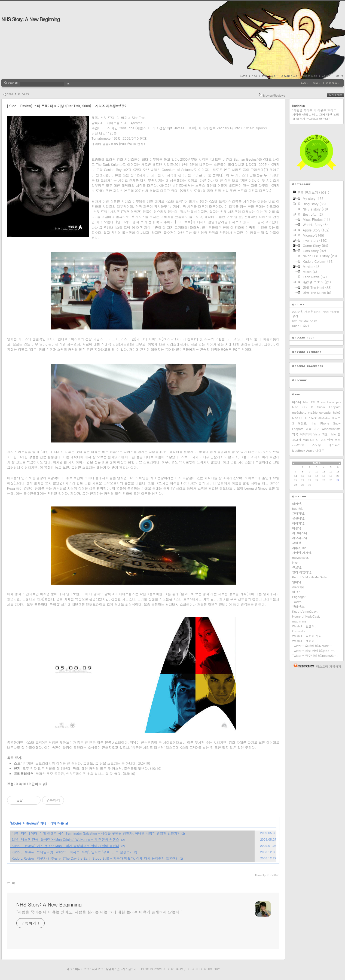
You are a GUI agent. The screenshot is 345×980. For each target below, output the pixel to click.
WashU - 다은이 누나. (308, 636)
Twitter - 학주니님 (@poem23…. (315, 656)
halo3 (337, 412)
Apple (310, 451)
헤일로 (302, 423)
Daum (179, 969)
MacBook (299, 451)
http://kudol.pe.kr (304, 321)
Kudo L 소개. (301, 326)
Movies (16, 823)
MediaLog (268, 76)
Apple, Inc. (300, 548)
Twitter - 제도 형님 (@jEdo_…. (314, 651)
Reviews (32, 823)
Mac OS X (311, 402)
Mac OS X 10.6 (314, 440)
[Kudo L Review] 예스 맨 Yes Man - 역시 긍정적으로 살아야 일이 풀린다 (65, 846)
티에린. (297, 504)
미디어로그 (82, 969)
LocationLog (289, 76)
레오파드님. (300, 538)
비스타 (297, 402)
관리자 (121, 969)
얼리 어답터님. (302, 572)
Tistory (214, 969)
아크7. (297, 592)
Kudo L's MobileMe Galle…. (312, 577)
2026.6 (317, 463)
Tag (254, 76)
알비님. (297, 582)
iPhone (324, 423)
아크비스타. (300, 533)
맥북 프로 (334, 440)
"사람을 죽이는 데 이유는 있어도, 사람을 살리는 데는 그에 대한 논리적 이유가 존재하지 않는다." (99, 912)
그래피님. (299, 513)
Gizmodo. (299, 631)
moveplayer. (301, 558)
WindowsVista (331, 429)
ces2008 (298, 445)
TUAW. (297, 602)
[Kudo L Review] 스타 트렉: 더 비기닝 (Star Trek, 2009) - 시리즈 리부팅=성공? (67, 106)
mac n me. (300, 621)
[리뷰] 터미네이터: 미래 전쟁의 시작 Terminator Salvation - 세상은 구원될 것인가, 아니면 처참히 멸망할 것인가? (95, 833)
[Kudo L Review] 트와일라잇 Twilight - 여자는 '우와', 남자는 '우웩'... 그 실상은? (71, 852)
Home (245, 76)
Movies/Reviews (274, 95)
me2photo (299, 412)
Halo (333, 434)
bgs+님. (298, 509)
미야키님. (299, 523)
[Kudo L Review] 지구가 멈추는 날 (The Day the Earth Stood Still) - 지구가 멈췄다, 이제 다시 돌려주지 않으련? (94, 858)
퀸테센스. (299, 607)
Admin (326, 76)
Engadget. (299, 597)
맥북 (295, 434)
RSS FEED (339, 95)
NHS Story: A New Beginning (30, 19)
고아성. (297, 543)
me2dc (313, 412)
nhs (313, 423)
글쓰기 (132, 969)
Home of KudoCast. (306, 616)
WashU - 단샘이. (304, 626)
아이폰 (320, 451)
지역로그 (97, 969)
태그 (69, 969)
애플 (309, 429)
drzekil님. (299, 587)
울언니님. (299, 518)
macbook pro (331, 402)
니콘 (317, 429)
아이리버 (306, 434)
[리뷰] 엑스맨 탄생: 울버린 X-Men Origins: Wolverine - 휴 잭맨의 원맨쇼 (65, 839)
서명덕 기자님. (302, 553)
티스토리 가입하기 (329, 666)
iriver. (296, 562)
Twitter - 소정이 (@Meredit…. (313, 646)
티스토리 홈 (303, 665)
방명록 (110, 969)
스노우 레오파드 (326, 445)
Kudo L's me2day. (305, 611)
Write (338, 76)
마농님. (297, 528)
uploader (325, 412)
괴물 (325, 434)
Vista (317, 434)
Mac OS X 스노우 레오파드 (311, 418)
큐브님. (297, 567)
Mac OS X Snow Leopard (316, 407)
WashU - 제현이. (304, 641)
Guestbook (310, 76)
